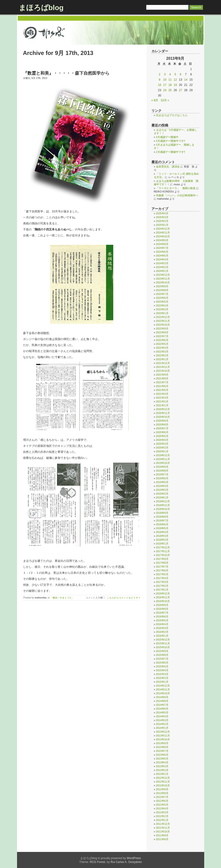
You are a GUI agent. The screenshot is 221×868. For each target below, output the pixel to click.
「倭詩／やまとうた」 (62, 598)
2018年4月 (162, 532)
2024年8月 (162, 244)
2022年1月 (162, 359)
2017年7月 (162, 567)
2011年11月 (163, 828)
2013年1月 (162, 774)
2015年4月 (162, 670)
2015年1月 (162, 682)
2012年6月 (162, 801)
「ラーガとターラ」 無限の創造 (176, 188)
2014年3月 (162, 720)
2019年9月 (162, 467)
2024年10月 (163, 236)
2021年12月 (163, 363)
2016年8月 (162, 609)
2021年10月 (163, 371)
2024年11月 (163, 233)
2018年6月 (162, 524)
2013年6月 (162, 755)
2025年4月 (162, 213)
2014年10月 (163, 693)
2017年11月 (163, 551)
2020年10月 (163, 417)
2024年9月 (162, 240)
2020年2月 (162, 448)
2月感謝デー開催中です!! (171, 152)
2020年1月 (162, 451)
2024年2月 (162, 267)
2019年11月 (163, 459)
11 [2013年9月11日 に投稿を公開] (170, 80)
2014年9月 (162, 697)
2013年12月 (163, 732)
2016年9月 (162, 605)
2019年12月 (163, 455)
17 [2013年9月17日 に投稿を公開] (165, 85)
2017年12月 (163, 547)
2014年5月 (162, 712)
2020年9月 (162, 421)
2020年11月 (163, 413)
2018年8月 (162, 517)
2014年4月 (162, 716)
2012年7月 (162, 797)
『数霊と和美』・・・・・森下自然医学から (66, 73)
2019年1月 (162, 497)
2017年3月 (162, 582)
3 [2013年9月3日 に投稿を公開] (165, 74)
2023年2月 (162, 309)
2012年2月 (162, 816)
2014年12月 (163, 686)
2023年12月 (163, 275)
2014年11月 (163, 689)
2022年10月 (163, 325)
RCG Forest (97, 862)
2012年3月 (162, 812)
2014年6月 (162, 709)
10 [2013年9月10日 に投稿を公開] (165, 80)
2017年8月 (162, 563)
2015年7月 (162, 659)
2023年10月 (163, 282)
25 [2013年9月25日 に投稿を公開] (170, 90)
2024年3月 (162, 263)
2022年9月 (162, 329)
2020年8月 (162, 425)
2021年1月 (162, 405)
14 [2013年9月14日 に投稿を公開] (186, 80)
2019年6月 (162, 478)
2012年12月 (163, 778)
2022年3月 (162, 352)
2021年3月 (162, 398)
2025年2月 (162, 221)
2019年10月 (163, 463)
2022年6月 (162, 340)
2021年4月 (162, 394)
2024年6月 (162, 252)
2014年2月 (162, 724)
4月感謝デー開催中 (167, 137)
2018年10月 (163, 509)
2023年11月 (163, 279)
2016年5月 (162, 620)
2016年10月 (163, 601)
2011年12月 (163, 824)
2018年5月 (162, 528)
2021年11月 (163, 367)
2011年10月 (163, 832)
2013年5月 (162, 759)
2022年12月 (163, 317)
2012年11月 (163, 782)
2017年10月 (163, 555)
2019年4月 (162, 486)
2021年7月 (162, 382)
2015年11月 (163, 643)
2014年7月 (162, 705)
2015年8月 (162, 655)
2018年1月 (162, 544)
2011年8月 (162, 839)
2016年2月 (162, 632)
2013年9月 (162, 743)
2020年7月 (162, 428)
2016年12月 (163, 593)
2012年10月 (163, 785)
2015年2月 (162, 678)
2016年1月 (162, 636)
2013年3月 (162, 766)
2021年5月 (162, 390)
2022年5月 (162, 344)
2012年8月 (162, 793)
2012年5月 (162, 805)
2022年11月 (163, 321)
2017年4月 (162, 578)
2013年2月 (162, 770)
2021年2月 (162, 401)
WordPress (134, 858)
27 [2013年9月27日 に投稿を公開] (181, 90)
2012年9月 (162, 789)
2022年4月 (162, 348)
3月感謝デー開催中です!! (171, 141)
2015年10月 (163, 647)
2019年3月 (162, 490)
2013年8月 (162, 747)
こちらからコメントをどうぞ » (123, 598)
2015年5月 (162, 666)
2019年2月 (162, 494)
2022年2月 (162, 355)
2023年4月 (162, 305)
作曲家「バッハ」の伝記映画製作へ (177, 195)
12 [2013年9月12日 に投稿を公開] (175, 80)
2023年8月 (162, 290)
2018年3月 (162, 536)
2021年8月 (162, 378)
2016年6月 (162, 617)
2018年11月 (163, 505)
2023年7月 (162, 294)
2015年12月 (163, 640)
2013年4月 (162, 762)
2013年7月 (162, 751)
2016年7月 (162, 613)
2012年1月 (162, 820)
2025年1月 (162, 225)
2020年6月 (162, 432)
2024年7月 (162, 248)
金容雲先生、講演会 (168, 167)
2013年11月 (163, 736)
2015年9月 (162, 651)
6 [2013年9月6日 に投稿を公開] (181, 74)
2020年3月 (162, 444)
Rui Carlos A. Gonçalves (126, 862)
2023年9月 (162, 286)
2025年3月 (162, 217)
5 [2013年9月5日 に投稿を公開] (175, 74)
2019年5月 (162, 482)
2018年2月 (162, 540)
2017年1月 (162, 590)
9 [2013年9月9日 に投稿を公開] (160, 80)
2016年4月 (162, 624)
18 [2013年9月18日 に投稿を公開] (170, 85)
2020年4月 (162, 440)
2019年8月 (162, 471)
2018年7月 (162, 521)
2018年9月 (162, 513)
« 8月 (155, 100)
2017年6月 (162, 570)
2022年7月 (162, 336)
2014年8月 (162, 701)
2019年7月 (162, 474)
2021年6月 (162, 386)
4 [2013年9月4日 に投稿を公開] (170, 74)
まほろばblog (41, 8)
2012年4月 (162, 808)
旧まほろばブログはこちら (172, 115)
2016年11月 (163, 597)
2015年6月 (162, 663)
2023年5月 (162, 302)
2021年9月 (162, 375)
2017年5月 (162, 574)
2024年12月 (163, 229)
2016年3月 (162, 628)
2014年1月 (162, 728)
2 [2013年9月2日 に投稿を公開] (160, 74)
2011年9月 (162, 835)
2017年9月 (162, 559)
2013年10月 (163, 739)
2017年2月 (162, 586)
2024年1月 (162, 271)
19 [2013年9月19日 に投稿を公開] (175, 85)
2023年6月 (162, 298)
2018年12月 (163, 501)
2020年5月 (162, 436)
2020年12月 (163, 409)
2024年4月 (162, 259)
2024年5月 (162, 256)
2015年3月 (162, 674)
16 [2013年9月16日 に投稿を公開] (159, 85)
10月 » (165, 100)
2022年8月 (162, 332)
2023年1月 (162, 313)
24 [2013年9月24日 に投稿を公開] (165, 90)
